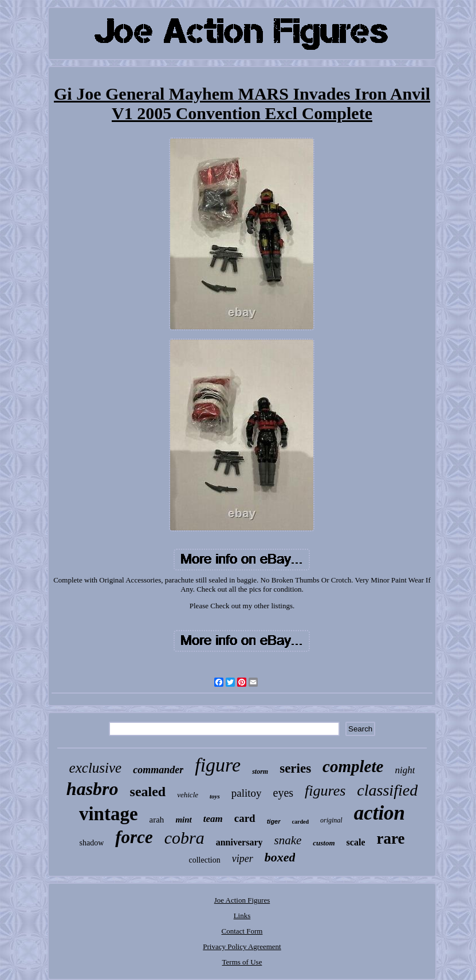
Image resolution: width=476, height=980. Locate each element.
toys (215, 796)
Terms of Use (242, 962)
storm (260, 772)
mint (183, 820)
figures (325, 791)
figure (218, 765)
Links (242, 916)
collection (205, 860)
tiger (274, 821)
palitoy (247, 793)
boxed (280, 857)
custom (324, 843)
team (213, 819)
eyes (284, 793)
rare (390, 839)
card (245, 818)
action (379, 813)
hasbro (93, 789)
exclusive (96, 768)
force (134, 837)
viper (243, 859)
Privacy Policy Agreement (242, 946)
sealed (148, 792)
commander (158, 770)
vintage (109, 814)
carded (300, 822)
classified (387, 790)
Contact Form (242, 931)
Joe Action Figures (242, 900)
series (295, 768)
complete (353, 766)
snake (288, 840)
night (405, 770)
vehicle (188, 795)
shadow (92, 843)
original (331, 820)
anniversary (239, 842)
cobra (184, 838)
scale (356, 842)
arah (157, 820)
